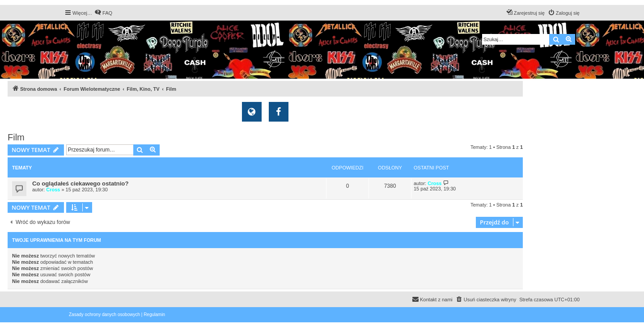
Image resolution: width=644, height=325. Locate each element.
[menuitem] (103, 13)
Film (16, 137)
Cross (53, 190)
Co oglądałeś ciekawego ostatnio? (80, 184)
